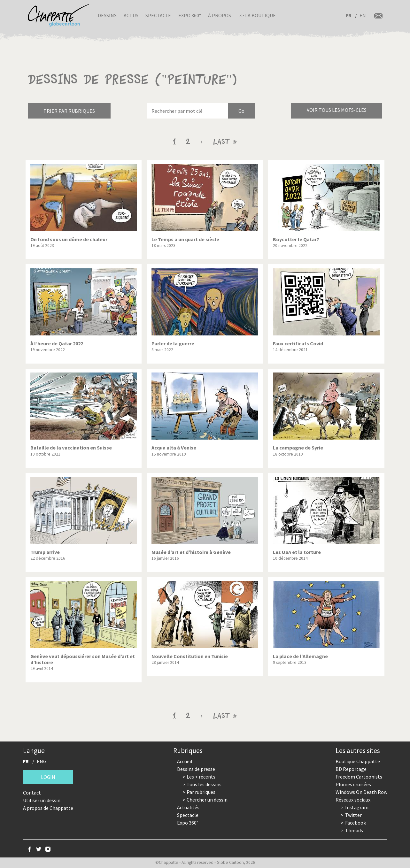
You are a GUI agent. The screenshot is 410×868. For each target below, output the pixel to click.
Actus (131, 15)
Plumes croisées (353, 784)
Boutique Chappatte (358, 761)
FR (349, 15)
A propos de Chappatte (48, 808)
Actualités (188, 807)
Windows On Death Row (361, 792)
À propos (220, 15)
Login (48, 777)
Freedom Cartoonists (359, 777)
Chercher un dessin (207, 800)
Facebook (356, 823)
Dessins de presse (196, 769)
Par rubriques (201, 792)
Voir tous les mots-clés (337, 110)
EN (363, 15)
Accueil (185, 761)
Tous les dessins (204, 784)
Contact (32, 793)
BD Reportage (351, 769)
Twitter (353, 815)
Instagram (357, 807)
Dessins (107, 15)
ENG (42, 761)
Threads (354, 830)
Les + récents (201, 777)
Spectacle (158, 15)
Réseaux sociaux (353, 800)
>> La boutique (257, 15)
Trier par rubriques (69, 111)
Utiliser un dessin (42, 800)
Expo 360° (190, 15)
